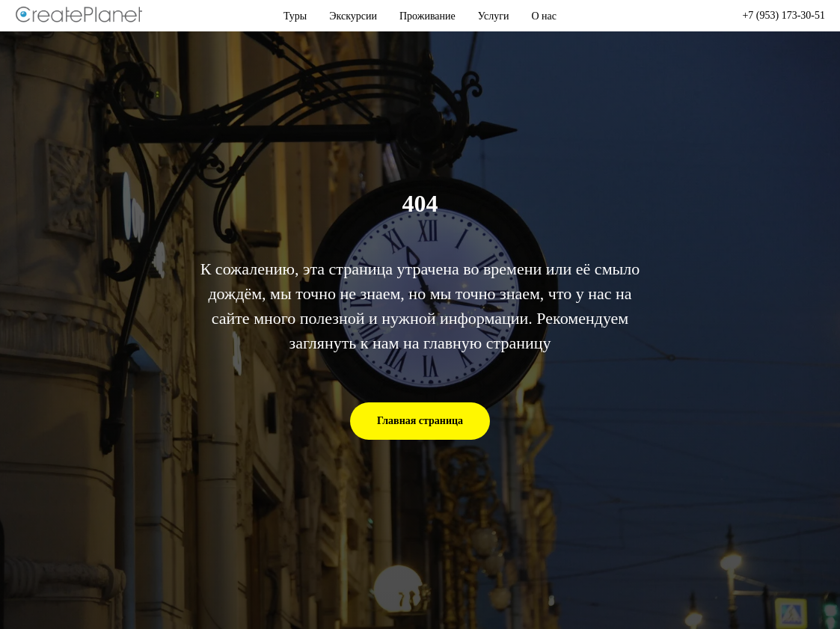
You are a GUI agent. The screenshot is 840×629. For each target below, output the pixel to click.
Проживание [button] (427, 16)
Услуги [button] (494, 16)
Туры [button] (295, 16)
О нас (544, 16)
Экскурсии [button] (353, 16)
